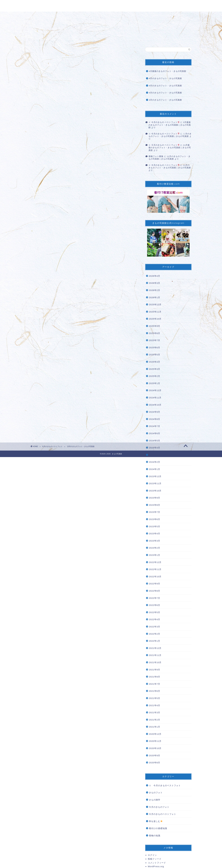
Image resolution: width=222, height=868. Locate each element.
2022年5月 (155, 612)
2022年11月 (155, 569)
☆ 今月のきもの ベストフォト (164, 122)
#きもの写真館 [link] (42, 270)
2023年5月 (155, 526)
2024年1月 (155, 469)
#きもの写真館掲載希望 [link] (70, 266)
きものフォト (156, 793)
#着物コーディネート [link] (71, 245)
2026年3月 (155, 283)
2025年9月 (155, 326)
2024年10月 (155, 405)
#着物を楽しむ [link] (42, 258)
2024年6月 (155, 433)
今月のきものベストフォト (45, 52)
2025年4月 (155, 362)
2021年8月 (155, 677)
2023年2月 (155, 548)
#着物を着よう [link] (58, 258)
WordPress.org (156, 866)
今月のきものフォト (159, 807)
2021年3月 (155, 712)
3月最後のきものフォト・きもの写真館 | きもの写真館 (170, 125)
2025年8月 (155, 333)
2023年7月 (155, 512)
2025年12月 (155, 304)
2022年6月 (155, 605)
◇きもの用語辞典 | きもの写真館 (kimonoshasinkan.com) (66, 325)
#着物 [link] (47, 245)
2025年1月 (155, 383)
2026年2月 (155, 290)
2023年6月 (155, 519)
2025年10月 (155, 319)
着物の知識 (155, 836)
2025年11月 (155, 312)
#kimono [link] (55, 245)
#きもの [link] (39, 245)
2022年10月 (155, 577)
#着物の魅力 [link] (41, 262)
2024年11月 (155, 398)
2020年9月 (155, 755)
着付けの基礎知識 (158, 828)
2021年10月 (155, 662)
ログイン (152, 855)
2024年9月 (155, 412)
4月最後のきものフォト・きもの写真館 (168, 71)
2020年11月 (155, 741)
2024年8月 (155, 419)
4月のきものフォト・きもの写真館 (166, 78)
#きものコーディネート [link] (47, 249)
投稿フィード (155, 859)
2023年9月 (155, 498)
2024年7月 (155, 426)
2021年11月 (155, 655)
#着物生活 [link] (95, 258)
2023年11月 (155, 483)
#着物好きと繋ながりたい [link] (74, 249)
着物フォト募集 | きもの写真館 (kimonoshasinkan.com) (65, 312)
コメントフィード (157, 863)
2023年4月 (155, 534)
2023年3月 (155, 541)
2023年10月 (155, 491)
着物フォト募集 (156, 156)
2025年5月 (155, 355)
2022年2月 (155, 634)
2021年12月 (155, 648)
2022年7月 (155, 598)
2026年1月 (155, 297)
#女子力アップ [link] (65, 262)
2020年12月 (155, 734)
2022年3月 (155, 627)
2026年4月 (155, 276)
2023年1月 (155, 555)
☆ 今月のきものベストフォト (165, 785)
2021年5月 (155, 698)
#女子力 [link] (52, 262)
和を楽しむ (156, 821)
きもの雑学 (155, 800)
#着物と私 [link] (85, 258)
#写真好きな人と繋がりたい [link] (79, 253)
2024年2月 (155, 462)
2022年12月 (155, 562)
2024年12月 (155, 390)
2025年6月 (155, 347)
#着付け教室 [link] (50, 266)
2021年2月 (155, 720)
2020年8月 (155, 763)
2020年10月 (155, 748)
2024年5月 (155, 441)
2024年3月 (155, 455)
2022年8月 (155, 591)
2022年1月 (155, 641)
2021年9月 (155, 670)
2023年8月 (155, 505)
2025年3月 (155, 369)
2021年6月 (155, 691)
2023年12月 (155, 476)
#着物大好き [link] (72, 258)
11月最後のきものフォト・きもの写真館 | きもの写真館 (170, 148)
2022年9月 (155, 584)
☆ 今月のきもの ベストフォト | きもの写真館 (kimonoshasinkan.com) (74, 300)
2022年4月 (155, 619)
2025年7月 (155, 340)
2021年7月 (155, 684)
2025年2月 (155, 376)
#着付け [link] (39, 266)
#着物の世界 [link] (108, 258)
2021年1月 (155, 727)
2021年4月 (155, 705)
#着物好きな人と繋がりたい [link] (49, 253)
